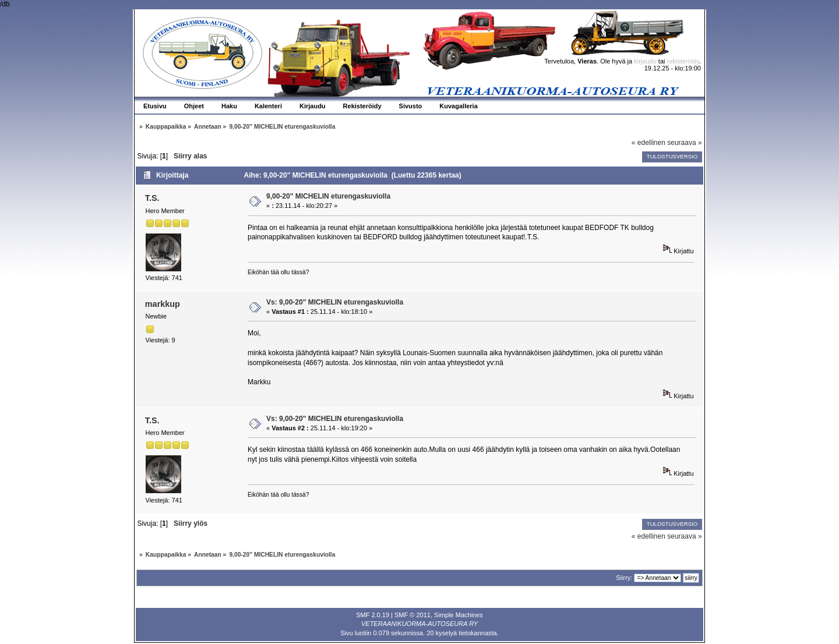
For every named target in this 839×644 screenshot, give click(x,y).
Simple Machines (459, 615)
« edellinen (648, 143)
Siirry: (624, 578)
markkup (163, 304)
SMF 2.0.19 (373, 615)
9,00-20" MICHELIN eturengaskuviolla (328, 196)
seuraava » (684, 143)
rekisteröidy (683, 61)
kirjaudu (645, 61)
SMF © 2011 (413, 615)
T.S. (152, 198)
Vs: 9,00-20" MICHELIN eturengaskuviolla (335, 302)
